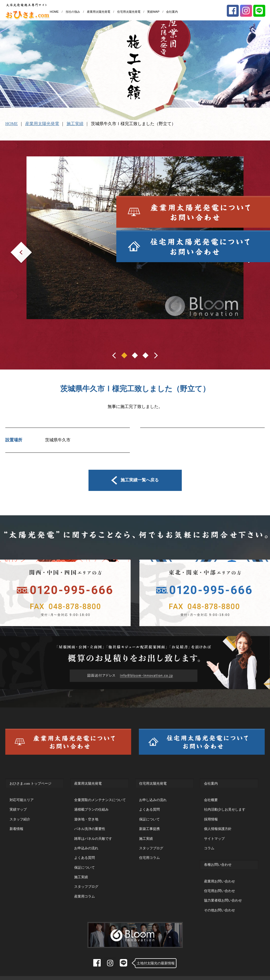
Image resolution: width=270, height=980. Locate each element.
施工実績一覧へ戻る (135, 480)
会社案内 (172, 12)
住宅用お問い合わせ (220, 885)
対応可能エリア (22, 794)
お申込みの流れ (86, 843)
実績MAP (153, 12)
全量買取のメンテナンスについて (100, 794)
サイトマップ (214, 833)
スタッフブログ (86, 881)
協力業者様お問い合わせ (223, 895)
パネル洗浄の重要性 (90, 823)
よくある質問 (85, 852)
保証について (85, 862)
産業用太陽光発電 (99, 12)
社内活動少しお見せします (225, 804)
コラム (209, 843)
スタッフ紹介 (20, 814)
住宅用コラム (149, 852)
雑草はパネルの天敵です (93, 833)
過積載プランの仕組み (91, 804)
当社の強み (73, 12)
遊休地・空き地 (86, 814)
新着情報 (16, 823)
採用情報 (211, 814)
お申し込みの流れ (153, 794)
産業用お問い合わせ (220, 876)
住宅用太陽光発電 (129, 12)
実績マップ (18, 804)
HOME (54, 12)
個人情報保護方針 (218, 823)
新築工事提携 (149, 823)
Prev (14, 245)
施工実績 (75, 124)
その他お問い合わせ (220, 905)
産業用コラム (85, 891)
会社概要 (211, 794)
